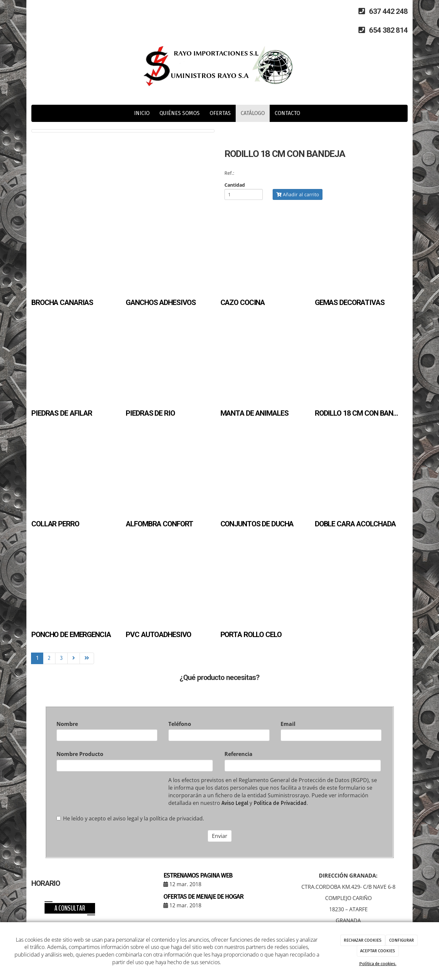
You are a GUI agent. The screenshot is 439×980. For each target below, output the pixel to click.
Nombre (67, 724)
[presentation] (107, 794)
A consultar (70, 908)
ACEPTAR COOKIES (378, 951)
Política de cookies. (378, 964)
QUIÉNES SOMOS (180, 113)
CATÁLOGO (253, 113)
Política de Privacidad (280, 803)
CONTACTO (287, 113)
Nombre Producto (80, 754)
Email (288, 724)
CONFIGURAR (402, 940)
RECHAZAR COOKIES (363, 940)
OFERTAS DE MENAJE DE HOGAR (203, 897)
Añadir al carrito (298, 194)
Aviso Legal (235, 803)
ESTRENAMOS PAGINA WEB (198, 875)
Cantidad (235, 185)
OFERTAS (220, 113)
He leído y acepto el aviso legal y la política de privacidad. (130, 818)
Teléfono (180, 724)
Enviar (220, 836)
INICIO (142, 113)
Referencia (238, 754)
